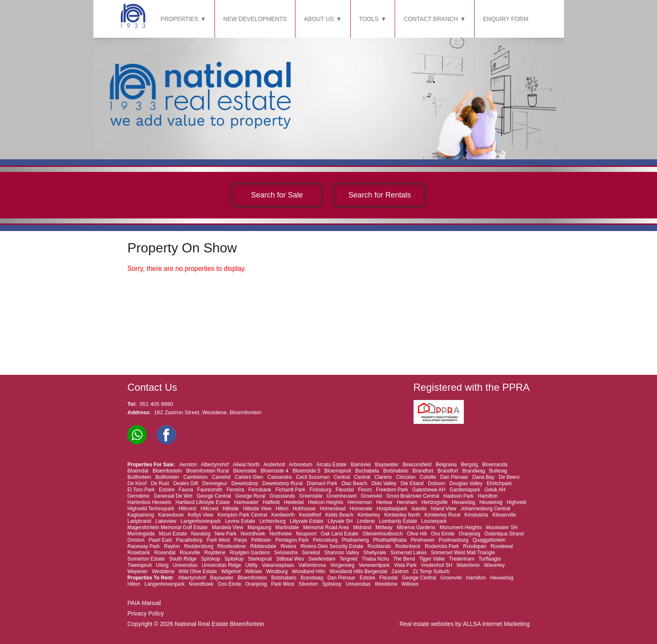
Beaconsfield (417, 465)
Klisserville (504, 515)
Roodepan (475, 546)
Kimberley (369, 515)
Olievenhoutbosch (383, 534)
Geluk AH (495, 490)
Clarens (383, 477)
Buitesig (498, 471)
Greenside (311, 496)
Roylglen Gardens (250, 553)
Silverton (308, 584)
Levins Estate (240, 521)
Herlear (384, 502)
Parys (241, 540)
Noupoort (306, 534)
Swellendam (322, 559)
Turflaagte (490, 559)
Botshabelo (396, 471)
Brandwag (473, 471)
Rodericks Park (442, 546)
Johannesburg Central (485, 509)
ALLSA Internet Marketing (496, 624)
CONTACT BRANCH (431, 19)
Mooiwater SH (502, 527)
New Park (225, 534)
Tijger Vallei (432, 559)
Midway (384, 527)
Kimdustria (476, 515)
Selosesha (286, 553)
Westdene (163, 571)
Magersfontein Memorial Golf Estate (167, 527)
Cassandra (279, 477)
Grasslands (282, 496)
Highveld (516, 502)
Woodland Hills (308, 571)
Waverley (494, 565)
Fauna (186, 490)
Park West (218, 540)
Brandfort (423, 471)
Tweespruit (140, 565)
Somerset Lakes (409, 553)
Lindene (366, 521)
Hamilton (488, 496)
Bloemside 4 (274, 471)
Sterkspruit (260, 559)
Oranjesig (469, 534)
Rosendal (165, 553)
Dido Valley (384, 483)
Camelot (221, 477)
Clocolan (406, 477)
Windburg (277, 571)
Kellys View (200, 515)
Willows (253, 571)
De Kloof (137, 483)
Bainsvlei (361, 465)
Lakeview (166, 521)
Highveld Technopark (151, 509)
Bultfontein (139, 477)
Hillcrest (188, 509)
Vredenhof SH (437, 565)
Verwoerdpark (374, 565)
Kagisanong (141, 515)
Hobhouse (304, 509)
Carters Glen (249, 477)
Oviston (136, 540)
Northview (281, 534)
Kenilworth (283, 515)
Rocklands (379, 546)
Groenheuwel (341, 496)
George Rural (250, 496)
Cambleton (195, 477)
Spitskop (210, 559)
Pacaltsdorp (189, 540)
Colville (428, 477)
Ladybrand (139, 521)
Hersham (407, 502)
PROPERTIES (179, 19)
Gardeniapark (465, 490)
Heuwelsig (464, 502)
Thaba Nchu (375, 559)
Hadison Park (458, 496)
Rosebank (139, 553)
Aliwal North (246, 465)
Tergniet (349, 559)
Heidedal (294, 502)
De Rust (160, 483)
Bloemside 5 (306, 471)
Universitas (185, 565)
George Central (214, 496)
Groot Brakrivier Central (413, 496)
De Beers (509, 477)
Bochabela (367, 471)
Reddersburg (198, 546)
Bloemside (245, 471)
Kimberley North (402, 515)
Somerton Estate (146, 559)
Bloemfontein (167, 471)
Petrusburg (325, 540)
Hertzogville (435, 502)
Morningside (141, 534)
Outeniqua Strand (504, 534)
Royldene (215, 553)
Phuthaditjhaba (390, 540)
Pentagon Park (292, 540)
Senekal (311, 553)
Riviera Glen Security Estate (332, 546)
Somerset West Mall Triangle (463, 553)
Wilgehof (231, 571)
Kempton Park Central (242, 515)
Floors (365, 490)
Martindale (287, 527)
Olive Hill (417, 534)
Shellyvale (375, 553)
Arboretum (301, 465)
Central (342, 477)
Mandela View (227, 527)
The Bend (404, 559)
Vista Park (405, 565)
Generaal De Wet (173, 496)
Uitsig (162, 565)
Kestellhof (310, 515)
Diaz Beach (354, 483)
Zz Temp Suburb (431, 571)
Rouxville (190, 553)
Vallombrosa (312, 565)
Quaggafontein (489, 540)
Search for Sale (277, 195)
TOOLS (369, 19)
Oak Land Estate (340, 534)
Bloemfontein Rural (207, 471)
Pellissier (261, 540)
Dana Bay (483, 477)
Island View (444, 509)
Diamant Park (322, 483)
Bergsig (469, 465)
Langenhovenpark (201, 521)
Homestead (332, 509)
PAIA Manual (144, 603)
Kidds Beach (339, 515)
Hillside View (257, 509)
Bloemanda (495, 465)
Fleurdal (345, 490)
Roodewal (502, 546)
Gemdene (138, 496)
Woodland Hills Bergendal (358, 571)
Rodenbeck (408, 546)
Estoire (167, 490)
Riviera (288, 546)
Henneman (360, 502)
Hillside (231, 509)
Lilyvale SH (340, 521)
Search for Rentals (379, 195)
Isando (419, 509)
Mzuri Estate (173, 534)
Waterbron (468, 565)
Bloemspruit (338, 471)
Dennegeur (215, 483)
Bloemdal (138, 471)
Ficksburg (321, 490)
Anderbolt (274, 465)
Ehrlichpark (499, 483)
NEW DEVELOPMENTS (255, 19)
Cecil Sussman (313, 477)
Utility (252, 565)
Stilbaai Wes (290, 559)
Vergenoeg (342, 565)
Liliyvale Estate (307, 521)
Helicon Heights (326, 502)
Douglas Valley (466, 483)
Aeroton (188, 465)
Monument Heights (461, 527)
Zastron (400, 571)
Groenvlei (371, 496)
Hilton (282, 509)
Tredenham (462, 559)
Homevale (361, 509)
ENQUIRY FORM (506, 19)
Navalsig (201, 534)
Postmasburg (454, 540)
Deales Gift (185, 483)
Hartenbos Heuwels (149, 502)
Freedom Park (392, 490)
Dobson (436, 483)
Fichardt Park (290, 490)
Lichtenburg (273, 521)
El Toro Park (141, 490)
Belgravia (446, 465)
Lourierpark (434, 521)
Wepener (137, 571)
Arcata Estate (331, 465)
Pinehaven (423, 540)
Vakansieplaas (278, 565)
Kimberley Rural (442, 515)
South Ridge (183, 559)
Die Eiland (412, 483)
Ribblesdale (263, 546)
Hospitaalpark (392, 509)
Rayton (172, 546)
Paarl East (160, 540)
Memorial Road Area (326, 527)
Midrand (362, 527)
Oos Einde (443, 534)
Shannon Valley (342, 553)
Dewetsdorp (245, 483)
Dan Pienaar (454, 477)
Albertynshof (215, 465)
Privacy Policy (146, 613)
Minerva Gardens (416, 527)
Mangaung (260, 527)
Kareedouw (171, 515)
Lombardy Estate (398, 521)
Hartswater (246, 502)
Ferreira (235, 490)
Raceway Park (144, 546)
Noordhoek (253, 534)
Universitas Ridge (221, 565)
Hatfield (271, 502)
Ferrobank (260, 490)
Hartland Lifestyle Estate (203, 502)
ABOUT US (319, 19)
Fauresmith (210, 490)
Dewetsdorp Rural (282, 483)
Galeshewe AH (429, 490)
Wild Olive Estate (198, 571)
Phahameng (355, 540)
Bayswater (387, 465)
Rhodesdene (232, 546)
